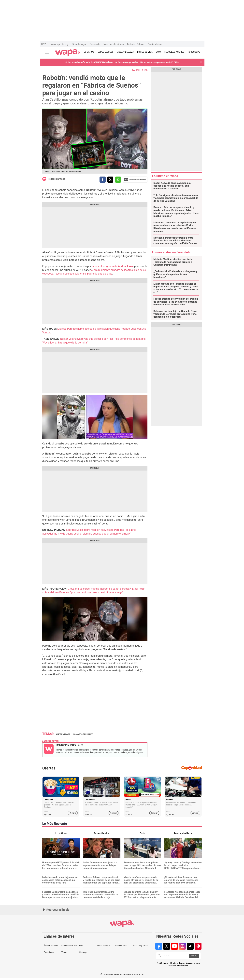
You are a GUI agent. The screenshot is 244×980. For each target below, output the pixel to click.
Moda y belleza (104, 946)
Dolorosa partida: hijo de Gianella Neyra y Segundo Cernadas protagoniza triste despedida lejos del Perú (175, 314)
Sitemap (83, 952)
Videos (65, 952)
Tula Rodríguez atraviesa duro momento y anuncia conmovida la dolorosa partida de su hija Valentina (176, 198)
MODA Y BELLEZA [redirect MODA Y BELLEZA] (125, 52)
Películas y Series (140, 946)
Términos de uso (177, 963)
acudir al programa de (112, 266)
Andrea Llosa (63, 734)
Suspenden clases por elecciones (107, 44)
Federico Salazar (136, 44)
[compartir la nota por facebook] (103, 180)
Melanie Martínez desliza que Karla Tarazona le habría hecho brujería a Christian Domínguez (173, 262)
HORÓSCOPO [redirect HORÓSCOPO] (194, 52)
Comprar (73, 813)
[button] (201, 62)
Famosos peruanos (83, 734)
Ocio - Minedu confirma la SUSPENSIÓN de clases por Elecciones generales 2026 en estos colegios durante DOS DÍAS (122, 62)
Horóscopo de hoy (59, 44)
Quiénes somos (193, 963)
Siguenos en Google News (135, 180)
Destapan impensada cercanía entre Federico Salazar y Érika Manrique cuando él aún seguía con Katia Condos (175, 241)
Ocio (81, 946)
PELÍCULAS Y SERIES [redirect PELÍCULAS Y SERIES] (174, 52)
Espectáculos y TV (70, 946)
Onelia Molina (154, 44)
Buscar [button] (194, 955)
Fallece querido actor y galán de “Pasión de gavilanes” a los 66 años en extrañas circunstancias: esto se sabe (176, 302)
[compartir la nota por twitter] (110, 180)
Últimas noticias (51, 946)
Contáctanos (162, 963)
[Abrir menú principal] (47, 52)
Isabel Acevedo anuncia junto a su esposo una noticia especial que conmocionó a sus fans (172, 186)
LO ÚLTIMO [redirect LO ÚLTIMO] (89, 52)
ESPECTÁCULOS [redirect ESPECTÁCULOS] (106, 52)
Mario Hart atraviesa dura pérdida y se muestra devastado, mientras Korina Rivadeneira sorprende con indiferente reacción (175, 227)
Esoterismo (49, 952)
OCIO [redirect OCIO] (158, 52)
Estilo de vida (121, 946)
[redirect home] (67, 53)
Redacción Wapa (57, 179)
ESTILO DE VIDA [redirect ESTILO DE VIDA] (145, 52)
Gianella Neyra (79, 44)
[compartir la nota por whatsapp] (118, 180)
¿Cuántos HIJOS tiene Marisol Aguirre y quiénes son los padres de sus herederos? (175, 274)
